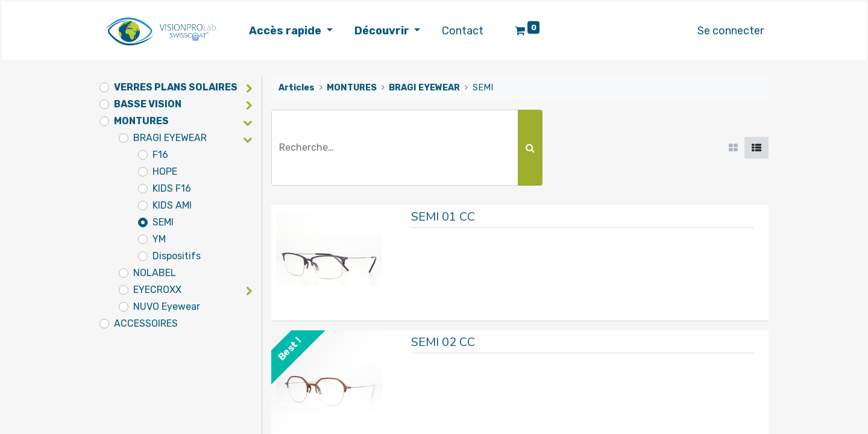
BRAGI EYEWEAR (170, 138)
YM (159, 239)
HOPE (165, 171)
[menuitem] (463, 31)
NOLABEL (155, 273)
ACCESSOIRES (146, 323)
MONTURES (141, 121)
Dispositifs (177, 256)
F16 (160, 155)
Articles (297, 88)
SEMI (163, 222)
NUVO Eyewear (167, 307)
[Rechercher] (530, 148)
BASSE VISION (148, 104)
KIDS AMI (172, 205)
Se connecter (731, 31)
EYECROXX (157, 290)
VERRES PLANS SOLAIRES (176, 87)
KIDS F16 (172, 188)
